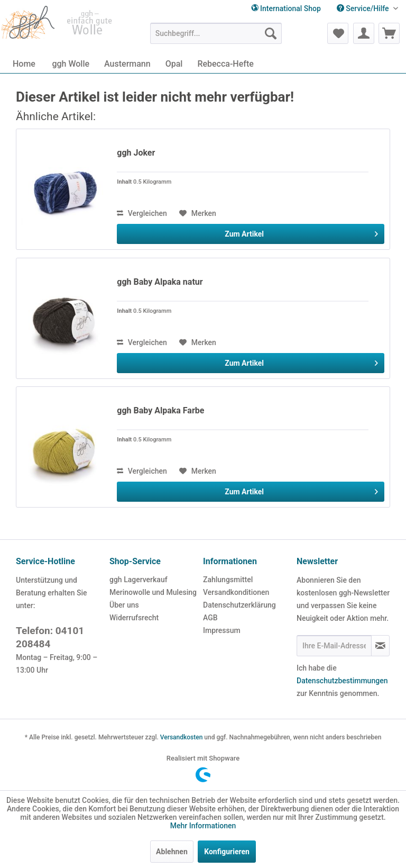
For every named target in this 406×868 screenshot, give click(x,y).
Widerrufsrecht (134, 618)
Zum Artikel (301, 232)
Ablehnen (172, 852)
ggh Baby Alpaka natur (160, 282)
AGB (210, 618)
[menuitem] (367, 9)
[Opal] (174, 64)
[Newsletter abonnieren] (380, 646)
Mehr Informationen (203, 826)
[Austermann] (127, 64)
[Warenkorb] (389, 33)
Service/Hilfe (364, 8)
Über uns (124, 605)
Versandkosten (182, 737)
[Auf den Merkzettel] (198, 213)
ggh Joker (136, 153)
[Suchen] (271, 33)
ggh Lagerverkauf (139, 580)
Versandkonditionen (236, 592)
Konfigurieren (227, 852)
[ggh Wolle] (71, 64)
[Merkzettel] (338, 33)
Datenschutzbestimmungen (342, 681)
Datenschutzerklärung (239, 605)
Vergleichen (142, 213)
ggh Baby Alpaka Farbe (160, 410)
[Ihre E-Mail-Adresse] (334, 646)
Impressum (222, 630)
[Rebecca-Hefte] (225, 64)
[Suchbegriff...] (216, 33)
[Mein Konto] (364, 33)
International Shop (286, 8)
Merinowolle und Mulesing (153, 592)
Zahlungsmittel (228, 580)
